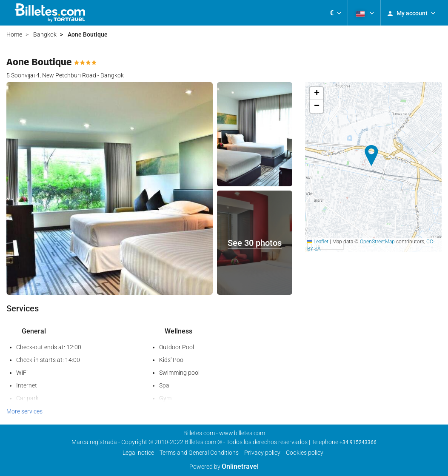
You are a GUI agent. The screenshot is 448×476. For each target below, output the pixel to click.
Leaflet (318, 242)
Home (14, 34)
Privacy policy (262, 453)
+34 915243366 (358, 442)
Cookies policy (305, 453)
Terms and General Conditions (199, 453)
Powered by (224, 467)
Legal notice (138, 453)
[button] (335, 13)
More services (24, 411)
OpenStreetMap (377, 242)
